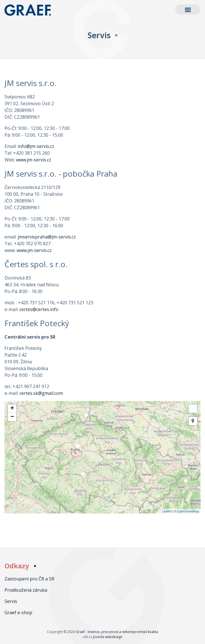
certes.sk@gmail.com (41, 393)
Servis (11, 601)
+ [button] (12, 409)
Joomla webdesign (108, 637)
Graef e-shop (18, 613)
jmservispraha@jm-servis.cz (47, 237)
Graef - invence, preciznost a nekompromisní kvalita (33, 10)
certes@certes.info (39, 309)
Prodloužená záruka (26, 590)
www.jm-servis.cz (34, 160)
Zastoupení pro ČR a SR (29, 579)
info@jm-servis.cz (36, 146)
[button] (188, 10)
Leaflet (167, 511)
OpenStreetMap (188, 511)
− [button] (12, 417)
